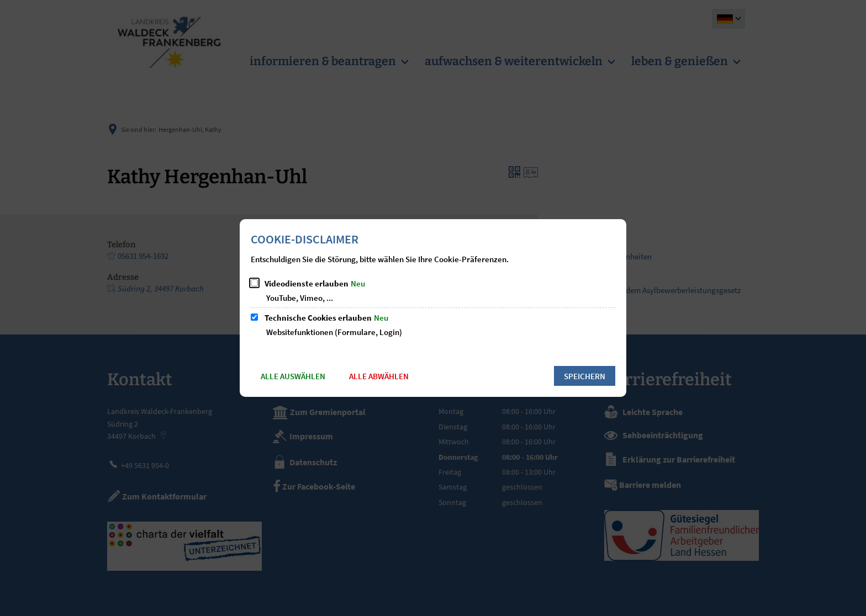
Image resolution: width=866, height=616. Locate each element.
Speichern (585, 376)
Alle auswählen (293, 376)
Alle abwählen (379, 376)
